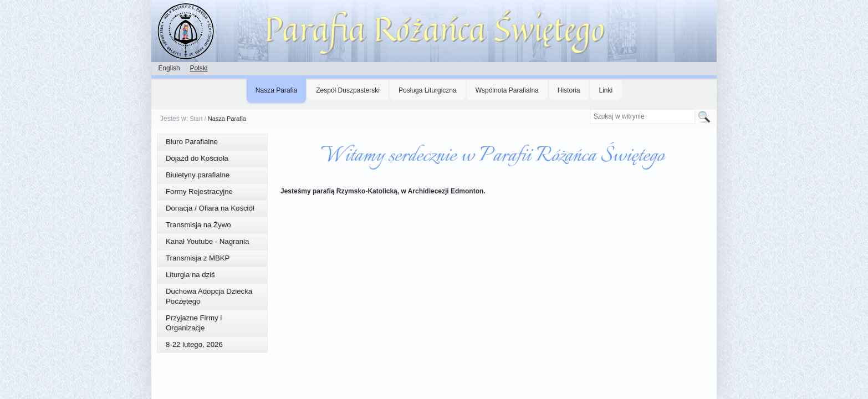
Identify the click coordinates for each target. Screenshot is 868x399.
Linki (606, 90)
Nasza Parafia (276, 90)
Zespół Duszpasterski (348, 90)
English (169, 68)
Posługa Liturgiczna (428, 90)
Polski (198, 68)
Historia (569, 90)
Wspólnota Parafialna (507, 90)
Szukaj (589, 109)
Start (196, 119)
